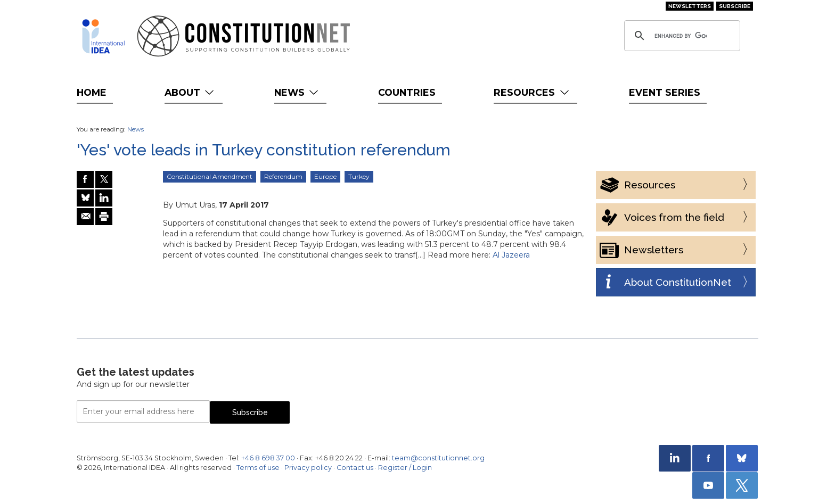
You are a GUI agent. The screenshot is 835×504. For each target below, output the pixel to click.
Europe (325, 176)
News (297, 92)
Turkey (359, 176)
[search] (681, 36)
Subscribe (735, 6)
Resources (532, 92)
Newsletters (690, 6)
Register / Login (405, 468)
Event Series (665, 92)
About (190, 92)
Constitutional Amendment (210, 176)
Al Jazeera (511, 255)
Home (92, 92)
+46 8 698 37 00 (268, 458)
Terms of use (258, 468)
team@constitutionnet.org (438, 458)
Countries (407, 92)
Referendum (283, 176)
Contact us (355, 468)
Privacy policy (308, 468)
